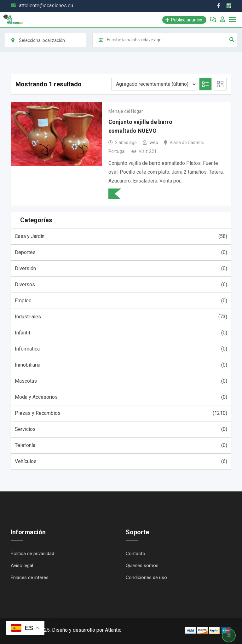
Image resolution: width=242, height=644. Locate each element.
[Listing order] (154, 84)
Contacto (135, 554)
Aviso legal (22, 566)
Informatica (121, 349)
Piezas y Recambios (121, 413)
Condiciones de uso (146, 577)
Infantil (121, 333)
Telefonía (121, 445)
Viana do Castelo (186, 142)
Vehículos (121, 461)
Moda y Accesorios (121, 397)
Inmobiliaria (121, 365)
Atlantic (113, 630)
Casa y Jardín (121, 236)
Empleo (121, 301)
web (154, 142)
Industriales (121, 317)
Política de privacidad (32, 554)
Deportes (121, 252)
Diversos (121, 285)
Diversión (121, 269)
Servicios (121, 429)
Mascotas (121, 381)
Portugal (117, 151)
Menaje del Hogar (126, 111)
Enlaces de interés (30, 577)
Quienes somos (142, 566)
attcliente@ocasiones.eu (46, 6)
